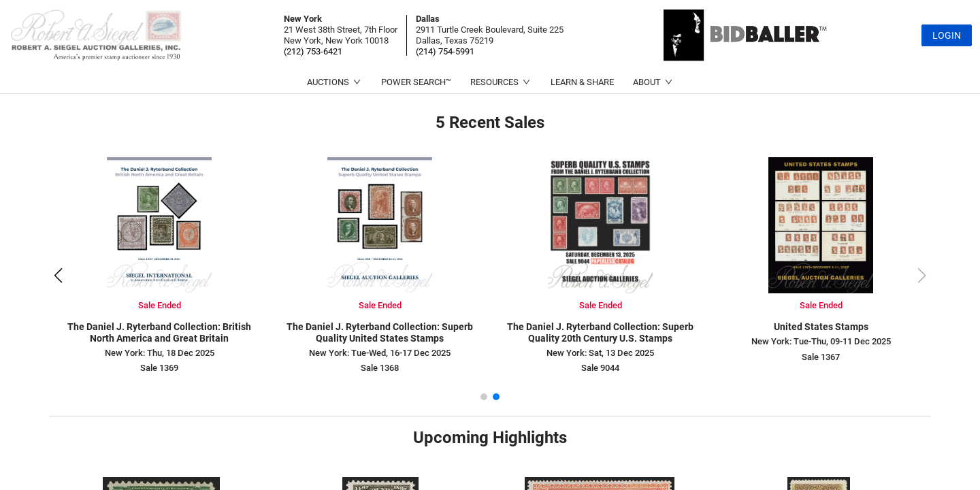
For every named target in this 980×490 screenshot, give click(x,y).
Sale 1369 (159, 368)
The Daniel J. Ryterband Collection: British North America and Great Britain (159, 332)
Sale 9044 (600, 368)
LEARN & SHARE (582, 82)
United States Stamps (821, 327)
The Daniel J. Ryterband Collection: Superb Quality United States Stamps (380, 332)
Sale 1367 (821, 357)
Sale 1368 (380, 368)
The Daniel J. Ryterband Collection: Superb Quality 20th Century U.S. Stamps (600, 332)
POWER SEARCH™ (416, 82)
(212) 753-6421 (313, 51)
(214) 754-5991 (445, 51)
